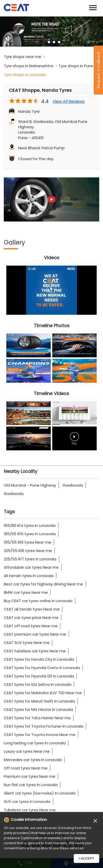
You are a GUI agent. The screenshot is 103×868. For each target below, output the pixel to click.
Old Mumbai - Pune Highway (30, 485)
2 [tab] (49, 42)
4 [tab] (59, 42)
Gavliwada (14, 494)
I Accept (86, 858)
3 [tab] (54, 42)
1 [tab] (44, 42)
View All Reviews (69, 102)
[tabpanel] (51, 32)
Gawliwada (73, 485)
